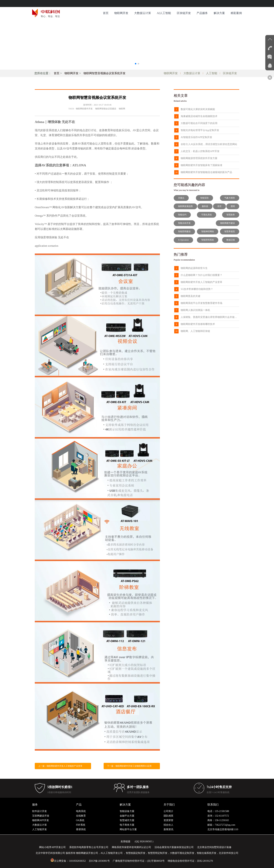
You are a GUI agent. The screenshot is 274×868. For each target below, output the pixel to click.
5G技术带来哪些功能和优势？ (197, 289)
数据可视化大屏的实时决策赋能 (198, 109)
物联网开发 (121, 13)
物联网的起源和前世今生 (194, 268)
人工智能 (212, 73)
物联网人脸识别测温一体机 (195, 310)
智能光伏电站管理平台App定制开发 (200, 130)
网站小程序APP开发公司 (52, 847)
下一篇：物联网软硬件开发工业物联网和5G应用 (129, 766)
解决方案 (219, 13)
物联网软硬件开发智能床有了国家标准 (201, 165)
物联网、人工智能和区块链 (195, 331)
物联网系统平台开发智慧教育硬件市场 (201, 303)
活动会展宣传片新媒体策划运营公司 (174, 847)
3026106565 (146, 841)
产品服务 (202, 13)
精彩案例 (236, 13)
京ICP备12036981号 (99, 861)
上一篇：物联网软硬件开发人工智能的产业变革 (60, 766)
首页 (106, 13)
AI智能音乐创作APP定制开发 (196, 137)
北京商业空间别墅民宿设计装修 (214, 847)
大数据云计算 (143, 13)
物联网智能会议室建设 (106, 109)
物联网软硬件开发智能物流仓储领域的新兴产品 (206, 172)
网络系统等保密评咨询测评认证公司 (131, 847)
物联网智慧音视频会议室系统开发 (104, 73)
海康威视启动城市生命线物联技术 (199, 116)
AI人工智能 (164, 13)
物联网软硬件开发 (84, 109)
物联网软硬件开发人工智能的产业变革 (201, 282)
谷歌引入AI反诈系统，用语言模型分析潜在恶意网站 (209, 144)
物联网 (122, 109)
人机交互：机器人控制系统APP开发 (200, 151)
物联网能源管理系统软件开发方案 (199, 158)
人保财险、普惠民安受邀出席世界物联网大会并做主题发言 (210, 317)
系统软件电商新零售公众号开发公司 (89, 847)
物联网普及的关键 (190, 296)
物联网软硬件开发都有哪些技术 (198, 324)
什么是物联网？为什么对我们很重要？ (201, 275)
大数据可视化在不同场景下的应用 (199, 123)
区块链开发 (184, 13)
